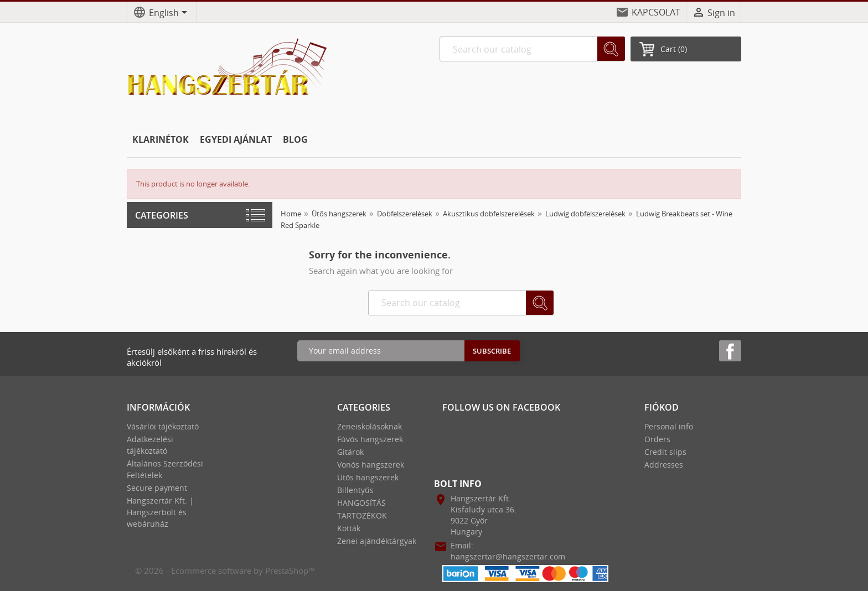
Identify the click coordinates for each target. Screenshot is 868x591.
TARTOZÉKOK (362, 515)
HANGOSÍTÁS (361, 503)
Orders (657, 439)
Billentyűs (355, 490)
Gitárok (350, 452)
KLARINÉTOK (161, 139)
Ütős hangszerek (368, 477)
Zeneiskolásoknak (370, 426)
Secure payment (157, 488)
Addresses (664, 465)
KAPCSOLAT (656, 12)
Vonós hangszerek (371, 465)
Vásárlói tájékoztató (163, 426)
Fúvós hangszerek (370, 439)
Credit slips (665, 452)
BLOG (295, 139)
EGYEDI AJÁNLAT (236, 139)
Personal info (669, 426)
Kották (349, 528)
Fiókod (662, 407)
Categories (162, 215)
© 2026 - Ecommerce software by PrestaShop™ (225, 571)
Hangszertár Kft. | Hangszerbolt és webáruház (160, 512)
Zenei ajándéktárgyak (377, 541)
